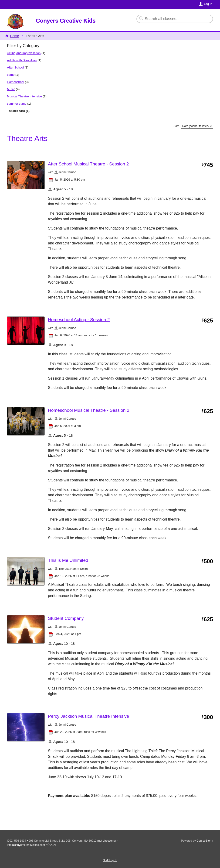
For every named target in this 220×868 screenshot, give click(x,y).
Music (11, 89)
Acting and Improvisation (24, 53)
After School (15, 67)
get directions (107, 841)
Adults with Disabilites (22, 60)
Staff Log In (110, 860)
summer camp (17, 104)
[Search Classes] (172, 19)
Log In (208, 4)
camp (11, 75)
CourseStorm (205, 841)
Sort (176, 126)
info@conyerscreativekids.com (26, 845)
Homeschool (15, 82)
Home (14, 36)
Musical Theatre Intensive (24, 96)
